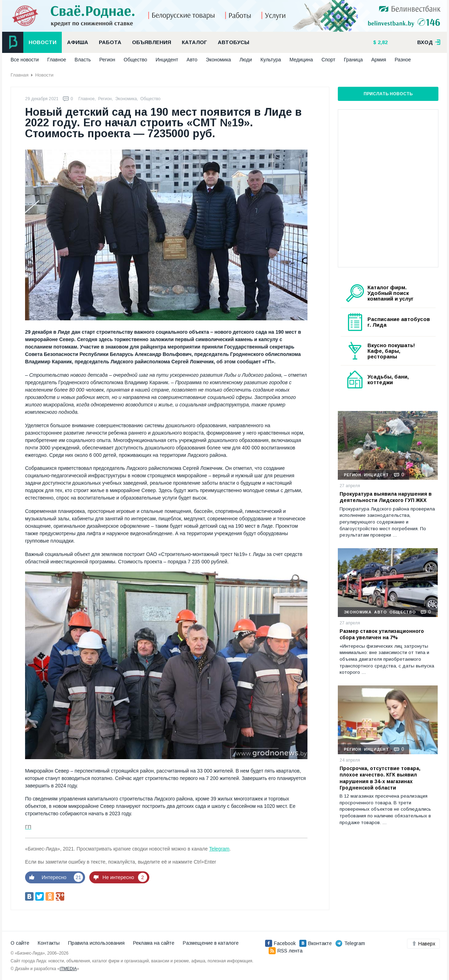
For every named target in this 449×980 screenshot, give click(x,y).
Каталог (194, 42)
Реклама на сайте (154, 943)
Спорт (328, 60)
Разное (403, 60)
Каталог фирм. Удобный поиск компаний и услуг (390, 293)
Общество (135, 60)
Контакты (49, 943)
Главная (20, 75)
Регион (107, 60)
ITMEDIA (68, 969)
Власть (83, 60)
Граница (353, 60)
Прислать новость (388, 94)
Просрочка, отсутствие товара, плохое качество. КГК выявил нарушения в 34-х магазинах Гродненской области (380, 778)
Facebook (280, 943)
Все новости (25, 60)
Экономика (218, 60)
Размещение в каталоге (211, 943)
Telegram (219, 849)
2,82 (382, 42)
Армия (379, 60)
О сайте (20, 943)
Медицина (301, 60)
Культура (271, 60)
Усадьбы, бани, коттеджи (388, 380)
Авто (192, 60)
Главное (57, 60)
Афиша (78, 42)
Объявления (152, 42)
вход (429, 42)
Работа (110, 42)
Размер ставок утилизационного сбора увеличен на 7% (382, 634)
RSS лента (286, 951)
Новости (43, 42)
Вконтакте (316, 943)
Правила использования (96, 943)
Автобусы (234, 42)
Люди (246, 60)
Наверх (423, 944)
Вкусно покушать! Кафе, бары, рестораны (391, 351)
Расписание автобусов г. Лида (399, 322)
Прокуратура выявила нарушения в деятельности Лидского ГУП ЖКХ (386, 497)
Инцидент (167, 60)
